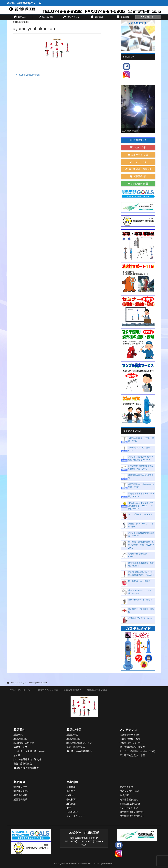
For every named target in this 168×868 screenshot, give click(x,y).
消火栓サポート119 (130, 735)
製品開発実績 (20, 800)
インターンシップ (129, 808)
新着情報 (138, 140)
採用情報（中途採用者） (132, 816)
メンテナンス (128, 730)
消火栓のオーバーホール (132, 743)
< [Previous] (125, 108)
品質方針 (71, 795)
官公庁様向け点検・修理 (132, 755)
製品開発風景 (20, 795)
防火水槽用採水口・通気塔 (140, 600)
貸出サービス (138, 155)
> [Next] (151, 108)
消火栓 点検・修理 (138, 169)
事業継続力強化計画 (97, 690)
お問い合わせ (138, 184)
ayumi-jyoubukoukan (29, 75)
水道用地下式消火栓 (24, 743)
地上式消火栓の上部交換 (132, 747)
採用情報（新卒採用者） (132, 812)
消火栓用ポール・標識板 (139, 581)
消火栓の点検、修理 (130, 739)
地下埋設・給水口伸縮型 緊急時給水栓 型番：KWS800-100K (141, 545)
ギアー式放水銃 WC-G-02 (140, 514)
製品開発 (138, 176)
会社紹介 (71, 791)
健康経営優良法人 (73, 690)
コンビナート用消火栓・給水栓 (30, 751)
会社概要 (71, 800)
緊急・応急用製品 (23, 764)
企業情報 (72, 782)
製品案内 (19, 730)
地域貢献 (124, 795)
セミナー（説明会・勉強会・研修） (138, 751)
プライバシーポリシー (21, 690)
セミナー (138, 162)
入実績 (72, 804)
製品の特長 (74, 730)
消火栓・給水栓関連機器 (26, 768)
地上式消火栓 (20, 739)
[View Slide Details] (138, 109)
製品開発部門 (20, 787)
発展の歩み (72, 812)
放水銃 (17, 755)
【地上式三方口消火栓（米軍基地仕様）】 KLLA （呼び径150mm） (141, 506)
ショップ (138, 147)
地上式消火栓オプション (79, 743)
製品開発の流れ (21, 791)
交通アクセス (126, 787)
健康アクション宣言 (48, 690)
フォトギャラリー (76, 816)
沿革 (69, 808)
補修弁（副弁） (21, 747)
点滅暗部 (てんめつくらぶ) (140, 618)
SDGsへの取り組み (130, 791)
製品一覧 (18, 735)
